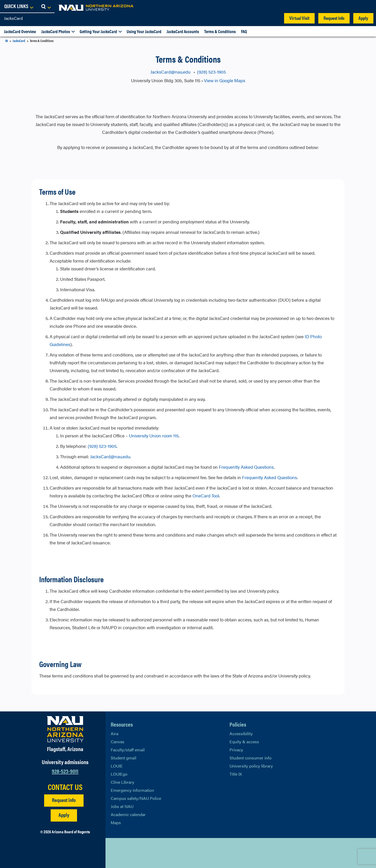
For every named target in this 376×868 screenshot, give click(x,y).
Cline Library (122, 782)
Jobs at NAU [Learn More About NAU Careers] (122, 806)
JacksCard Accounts (183, 31)
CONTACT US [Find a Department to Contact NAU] (65, 787)
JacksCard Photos (56, 31)
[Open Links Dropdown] (340, 7)
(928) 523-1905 (211, 72)
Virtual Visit (299, 18)
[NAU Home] (42, 8)
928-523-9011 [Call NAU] (65, 771)
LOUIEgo (119, 774)
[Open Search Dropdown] (367, 7)
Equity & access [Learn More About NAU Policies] (244, 742)
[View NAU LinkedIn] (136, 853)
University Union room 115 (154, 436)
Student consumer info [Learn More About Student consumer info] (251, 758)
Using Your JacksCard (144, 31)
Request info (334, 18)
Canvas (118, 742)
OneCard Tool (206, 496)
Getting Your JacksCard (98, 31)
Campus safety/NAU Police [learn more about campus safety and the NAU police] (136, 798)
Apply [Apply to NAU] (64, 815)
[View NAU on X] (115, 853)
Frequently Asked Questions (246, 467)
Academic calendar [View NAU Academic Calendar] (128, 814)
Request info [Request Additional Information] (64, 800)
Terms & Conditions (220, 31)
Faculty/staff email (128, 750)
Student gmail (124, 758)
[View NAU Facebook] (125, 853)
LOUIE (117, 766)
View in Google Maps (225, 80)
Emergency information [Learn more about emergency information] (132, 790)
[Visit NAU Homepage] (65, 729)
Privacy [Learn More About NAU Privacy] (236, 750)
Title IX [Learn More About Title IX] (236, 774)
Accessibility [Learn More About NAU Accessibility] (241, 733)
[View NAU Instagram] (146, 853)
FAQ (244, 31)
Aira (114, 733)
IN (7, 41)
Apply (363, 18)
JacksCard (13, 18)
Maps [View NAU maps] (116, 822)
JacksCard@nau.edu (171, 72)
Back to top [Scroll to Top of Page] (322, 853)
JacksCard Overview (20, 31)
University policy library (251, 766)
